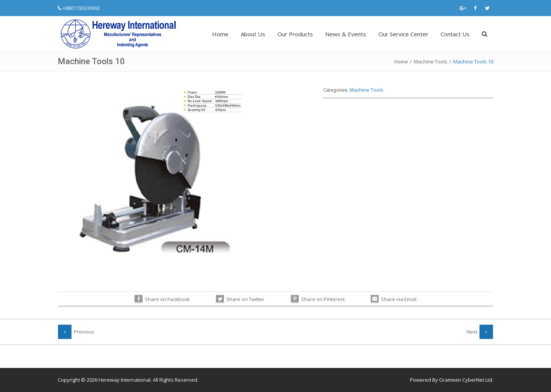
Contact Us (455, 34)
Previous (84, 332)
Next (472, 332)
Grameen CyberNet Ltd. (466, 380)
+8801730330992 (81, 8)
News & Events (346, 34)
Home (220, 34)
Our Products (295, 34)
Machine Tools (431, 62)
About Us (253, 34)
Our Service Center (403, 34)
